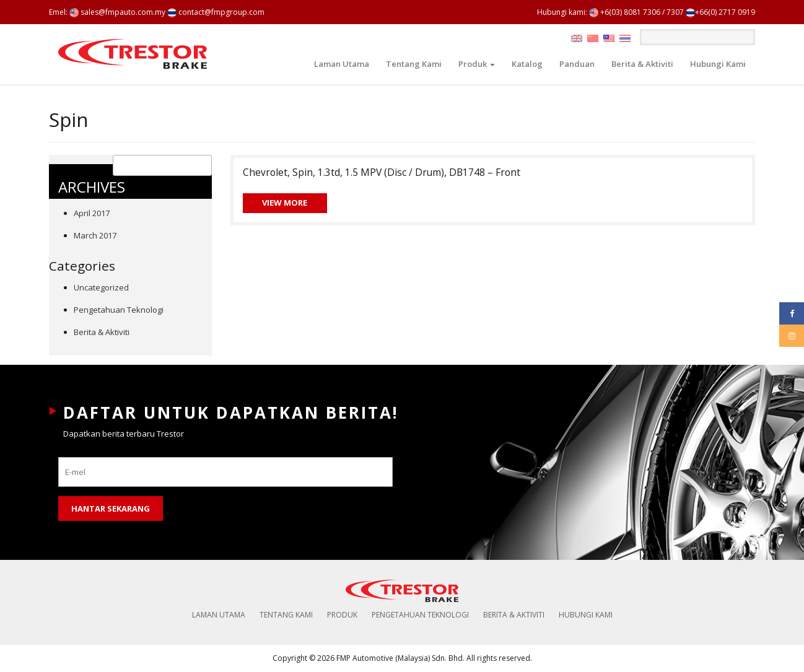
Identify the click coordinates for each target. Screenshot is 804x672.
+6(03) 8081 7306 (625, 12)
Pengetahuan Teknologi (119, 310)
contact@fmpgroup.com (216, 12)
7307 (675, 12)
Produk (477, 64)
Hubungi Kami (718, 64)
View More (285, 203)
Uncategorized (101, 287)
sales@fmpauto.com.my (117, 12)
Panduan (577, 64)
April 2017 (92, 213)
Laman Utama (342, 64)
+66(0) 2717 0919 (720, 12)
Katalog (527, 64)
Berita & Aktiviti (642, 64)
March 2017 (95, 235)
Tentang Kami (414, 64)
